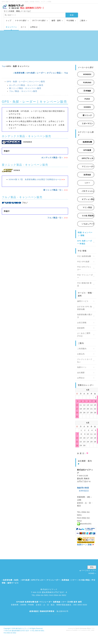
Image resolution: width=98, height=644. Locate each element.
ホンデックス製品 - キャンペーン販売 (26, 85)
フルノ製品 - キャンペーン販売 (23, 91)
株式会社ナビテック (22, 628)
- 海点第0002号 (49, 611)
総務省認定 (84, 491)
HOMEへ (92, 573)
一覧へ (52, 158)
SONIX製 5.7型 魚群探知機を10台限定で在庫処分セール (37, 179)
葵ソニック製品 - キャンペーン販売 (25, 88)
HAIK (93, 630)
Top (4, 66)
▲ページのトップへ (88, 570)
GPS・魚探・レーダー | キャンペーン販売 (26, 81)
